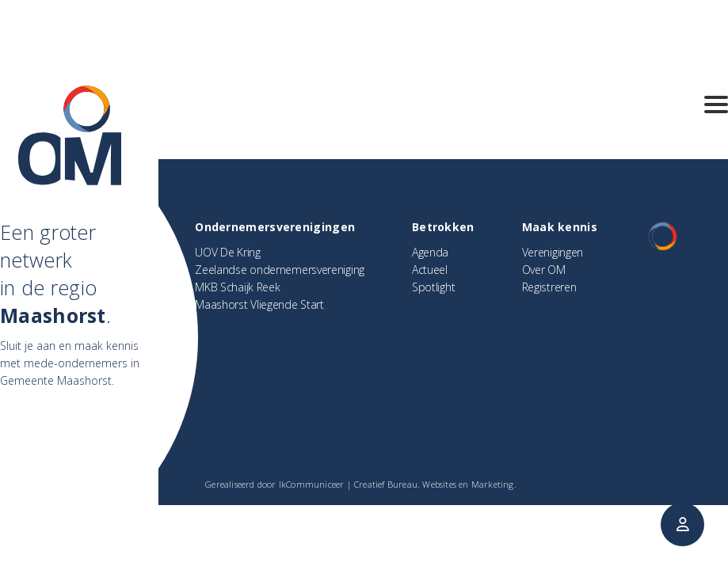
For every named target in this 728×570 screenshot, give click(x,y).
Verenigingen (553, 252)
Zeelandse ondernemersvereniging (280, 270)
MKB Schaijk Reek (237, 287)
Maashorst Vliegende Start (259, 304)
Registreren (549, 287)
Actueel (430, 270)
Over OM (544, 270)
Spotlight (433, 287)
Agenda (430, 252)
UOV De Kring (227, 252)
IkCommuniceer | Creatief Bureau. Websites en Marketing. (398, 484)
